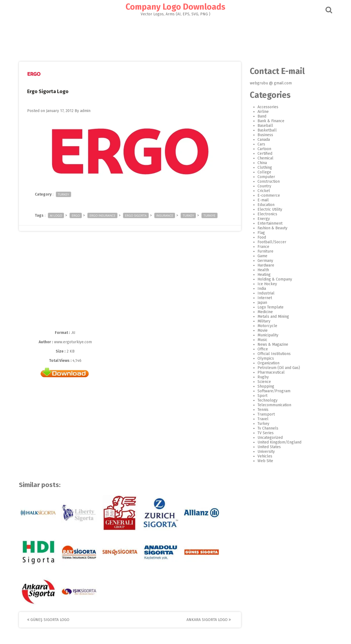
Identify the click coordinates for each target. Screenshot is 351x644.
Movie (263, 330)
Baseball (265, 126)
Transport (266, 414)
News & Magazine (273, 344)
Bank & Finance (271, 121)
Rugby (263, 377)
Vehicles (265, 456)
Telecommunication (274, 405)
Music (262, 340)
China (262, 163)
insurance (165, 215)
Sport (262, 396)
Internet (265, 298)
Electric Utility (270, 209)
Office (263, 349)
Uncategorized (270, 438)
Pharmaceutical (271, 372)
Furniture (265, 251)
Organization (268, 363)
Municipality (268, 335)
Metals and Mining (273, 317)
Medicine (265, 312)
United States (269, 447)
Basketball (267, 130)
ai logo (56, 215)
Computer (266, 177)
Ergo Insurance (102, 215)
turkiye (210, 215)
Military (264, 321)
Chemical (265, 158)
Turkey (63, 194)
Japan (262, 303)
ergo (76, 215)
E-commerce (269, 195)
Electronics (267, 214)
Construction (269, 181)
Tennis (263, 410)
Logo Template (271, 307)
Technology (268, 400)
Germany (265, 261)
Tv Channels (268, 428)
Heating (264, 275)
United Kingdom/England (279, 442)
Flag (261, 233)
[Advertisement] (175, 37)
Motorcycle (267, 326)
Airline (263, 112)
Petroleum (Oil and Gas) (279, 368)
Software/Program (274, 391)
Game (262, 256)
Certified (265, 154)
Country (264, 186)
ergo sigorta (136, 215)
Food (262, 237)
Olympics (266, 358)
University (266, 452)
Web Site (265, 461)
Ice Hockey (267, 284)
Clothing (265, 168)
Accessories (268, 107)
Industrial (266, 293)
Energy (264, 219)
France (263, 247)
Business (265, 135)
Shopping (266, 386)
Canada (264, 140)
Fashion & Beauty (272, 228)
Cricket (264, 191)
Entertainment (270, 223)
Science (264, 382)
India (262, 289)
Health (263, 270)
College (264, 172)
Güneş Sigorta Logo (48, 620)
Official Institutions (274, 354)
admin (85, 111)
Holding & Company (275, 279)
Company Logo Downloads (175, 7)
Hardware (266, 265)
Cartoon (264, 149)
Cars (261, 144)
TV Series (266, 433)
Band (262, 116)
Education (266, 205)
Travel (263, 419)
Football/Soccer (272, 242)
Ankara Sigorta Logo (209, 620)
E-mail (263, 200)
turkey (188, 215)
